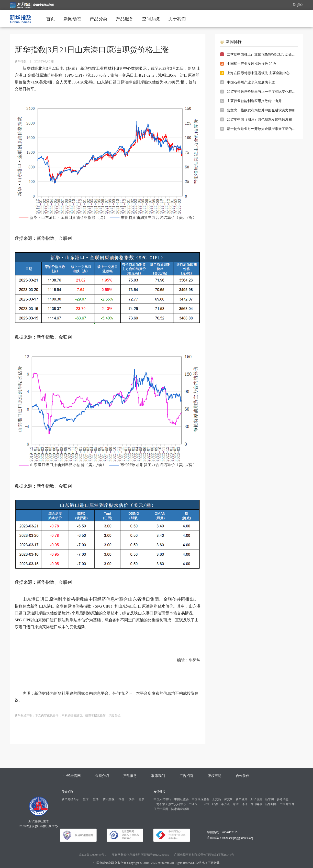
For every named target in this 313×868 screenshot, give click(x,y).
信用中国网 (161, 809)
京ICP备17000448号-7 (93, 855)
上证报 (205, 804)
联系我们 (158, 776)
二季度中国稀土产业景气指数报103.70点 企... (261, 54)
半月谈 (225, 804)
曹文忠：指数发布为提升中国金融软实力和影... (263, 110)
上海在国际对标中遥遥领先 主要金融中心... (259, 73)
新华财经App (70, 799)
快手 (132, 799)
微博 (96, 799)
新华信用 (256, 799)
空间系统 (151, 19)
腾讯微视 (109, 799)
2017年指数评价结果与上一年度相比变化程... (261, 92)
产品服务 (125, 19)
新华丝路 (242, 799)
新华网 (269, 799)
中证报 (193, 804)
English (298, 5)
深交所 (228, 799)
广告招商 (186, 776)
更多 (142, 799)
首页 (51, 19)
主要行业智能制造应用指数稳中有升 (254, 101)
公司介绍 (102, 776)
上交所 (217, 799)
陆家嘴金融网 (180, 809)
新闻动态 (72, 19)
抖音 (122, 799)
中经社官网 (72, 776)
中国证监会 (181, 799)
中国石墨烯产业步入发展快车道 (251, 82)
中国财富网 (287, 804)
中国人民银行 (162, 799)
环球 (245, 804)
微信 (86, 799)
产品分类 (99, 19)
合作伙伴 (243, 776)
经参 (215, 804)
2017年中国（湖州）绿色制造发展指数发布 (259, 120)
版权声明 (214, 776)
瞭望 (236, 804)
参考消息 (283, 799)
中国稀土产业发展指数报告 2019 (251, 64)
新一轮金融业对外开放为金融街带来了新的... (261, 129)
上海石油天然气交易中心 (170, 804)
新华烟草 (271, 804)
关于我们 (177, 19)
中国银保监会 (201, 799)
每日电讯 (256, 804)
